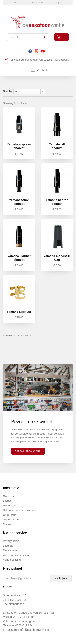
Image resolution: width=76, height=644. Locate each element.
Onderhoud (10, 515)
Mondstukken (11, 520)
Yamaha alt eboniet (57, 146)
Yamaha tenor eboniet (19, 202)
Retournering (11, 550)
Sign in (59, 3)
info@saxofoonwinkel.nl (35, 630)
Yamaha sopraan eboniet (19, 146)
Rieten (7, 524)
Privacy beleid (11, 541)
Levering (8, 546)
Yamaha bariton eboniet (57, 202)
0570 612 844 (24, 625)
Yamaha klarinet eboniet (19, 258)
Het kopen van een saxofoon (20, 510)
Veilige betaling (12, 560)
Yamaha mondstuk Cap (57, 258)
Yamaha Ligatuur (19, 312)
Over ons (8, 496)
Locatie (7, 501)
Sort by (8, 91)
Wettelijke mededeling (16, 555)
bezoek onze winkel (28, 451)
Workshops (10, 505)
